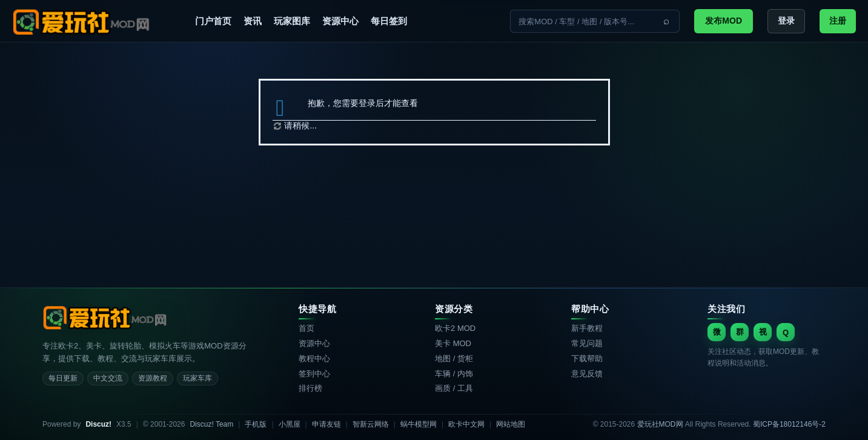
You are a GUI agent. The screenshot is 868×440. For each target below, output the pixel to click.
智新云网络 (371, 424)
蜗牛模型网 (419, 424)
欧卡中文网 (466, 424)
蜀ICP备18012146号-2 (789, 424)
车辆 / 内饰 (454, 374)
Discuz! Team (211, 424)
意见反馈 (587, 374)
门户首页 (213, 21)
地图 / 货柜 (454, 358)
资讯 (253, 21)
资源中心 (340, 21)
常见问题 (587, 343)
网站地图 (511, 424)
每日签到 (389, 21)
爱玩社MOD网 (660, 424)
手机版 (256, 424)
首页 (306, 328)
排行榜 (310, 388)
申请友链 (326, 424)
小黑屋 (290, 424)
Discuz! (98, 424)
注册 (838, 21)
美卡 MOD (453, 343)
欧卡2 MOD (455, 328)
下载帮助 (587, 358)
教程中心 (314, 358)
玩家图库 (292, 21)
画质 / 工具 (454, 388)
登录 (786, 21)
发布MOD (724, 21)
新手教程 (587, 328)
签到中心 (314, 374)
